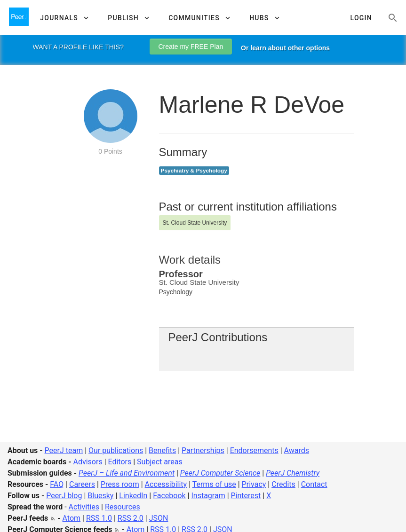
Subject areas (160, 462)
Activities (84, 507)
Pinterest (246, 496)
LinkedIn (133, 496)
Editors (120, 462)
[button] (64, 18)
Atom (72, 518)
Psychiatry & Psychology (194, 171)
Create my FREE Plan (191, 47)
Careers (82, 484)
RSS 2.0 (131, 518)
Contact (314, 484)
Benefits (162, 450)
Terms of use (214, 484)
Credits (283, 484)
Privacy (254, 484)
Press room (120, 484)
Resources (123, 507)
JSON (159, 518)
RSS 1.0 (99, 518)
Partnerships (203, 450)
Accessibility (166, 484)
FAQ (57, 484)
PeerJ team (64, 450)
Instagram (208, 496)
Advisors (88, 462)
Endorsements (254, 450)
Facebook (169, 496)
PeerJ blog (64, 496)
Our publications (116, 450)
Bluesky (100, 496)
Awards (297, 450)
